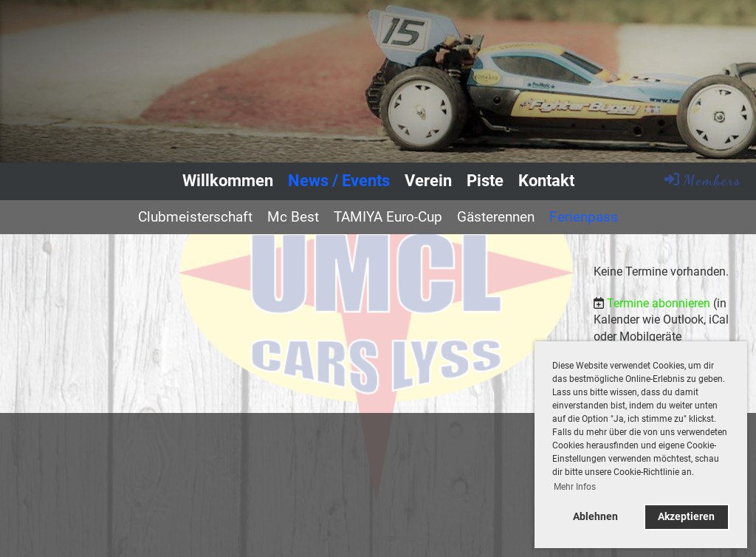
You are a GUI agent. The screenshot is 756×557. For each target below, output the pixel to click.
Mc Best (293, 217)
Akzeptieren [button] (686, 517)
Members (702, 180)
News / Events (339, 181)
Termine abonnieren (659, 303)
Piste (485, 181)
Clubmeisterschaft (195, 217)
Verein (428, 181)
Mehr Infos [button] (575, 487)
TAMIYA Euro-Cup (388, 217)
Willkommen (228, 181)
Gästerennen (496, 217)
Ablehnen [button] (595, 517)
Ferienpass (584, 217)
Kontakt (546, 181)
